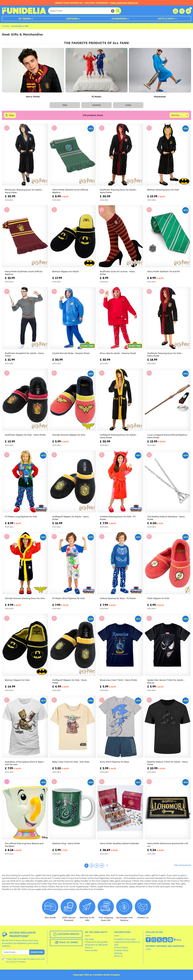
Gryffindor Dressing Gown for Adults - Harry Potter (118, 191)
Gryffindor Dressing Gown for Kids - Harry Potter (165, 355)
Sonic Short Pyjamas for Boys (114, 762)
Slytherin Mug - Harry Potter (66, 843)
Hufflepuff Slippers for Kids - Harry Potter (70, 681)
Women (96, 105)
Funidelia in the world (125, 939)
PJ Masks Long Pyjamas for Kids (21, 517)
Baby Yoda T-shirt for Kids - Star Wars (71, 762)
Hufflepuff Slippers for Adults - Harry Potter (70, 518)
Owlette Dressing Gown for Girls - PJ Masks (118, 518)
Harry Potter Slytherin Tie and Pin (164, 271)
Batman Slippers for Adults (66, 271)
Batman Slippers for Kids (17, 680)
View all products (183, 865)
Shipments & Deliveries (96, 945)
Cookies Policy (121, 950)
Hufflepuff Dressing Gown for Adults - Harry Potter (119, 436)
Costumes (72, 19)
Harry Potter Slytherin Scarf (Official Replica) (70, 191)
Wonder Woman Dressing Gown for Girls (25, 598)
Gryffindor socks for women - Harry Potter (117, 273)
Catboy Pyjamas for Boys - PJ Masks (118, 598)
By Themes (25, 19)
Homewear (160, 97)
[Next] (107, 865)
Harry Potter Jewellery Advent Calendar (119, 843)
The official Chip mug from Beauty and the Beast (24, 845)
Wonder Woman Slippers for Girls (69, 435)
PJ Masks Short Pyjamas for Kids (69, 598)
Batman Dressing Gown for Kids (163, 190)
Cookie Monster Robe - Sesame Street (71, 353)
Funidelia (6, 26)
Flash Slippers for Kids (158, 598)
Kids (128, 105)
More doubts (91, 950)
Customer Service (66, 934)
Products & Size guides (96, 942)
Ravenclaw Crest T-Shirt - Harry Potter (119, 680)
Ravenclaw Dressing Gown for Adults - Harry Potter (24, 191)
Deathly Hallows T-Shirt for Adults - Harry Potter (167, 763)
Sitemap (118, 953)
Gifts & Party (166, 19)
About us (118, 956)
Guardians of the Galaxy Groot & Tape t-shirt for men (25, 763)
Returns (89, 947)
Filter (12, 115)
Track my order (66, 943)
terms (12, 962)
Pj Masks (96, 97)
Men (65, 105)
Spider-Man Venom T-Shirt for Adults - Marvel (166, 681)
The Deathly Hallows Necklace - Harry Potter (166, 518)
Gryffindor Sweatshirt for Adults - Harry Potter (24, 355)
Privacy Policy (121, 947)
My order (89, 939)
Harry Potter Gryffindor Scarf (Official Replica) (24, 273)
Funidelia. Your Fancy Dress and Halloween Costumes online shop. (24, 11)
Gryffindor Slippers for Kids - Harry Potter (25, 435)
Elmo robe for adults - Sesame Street (118, 353)
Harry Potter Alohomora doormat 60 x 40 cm (168, 845)
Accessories (119, 19)
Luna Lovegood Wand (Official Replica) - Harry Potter (168, 436)
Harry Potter (33, 97)
